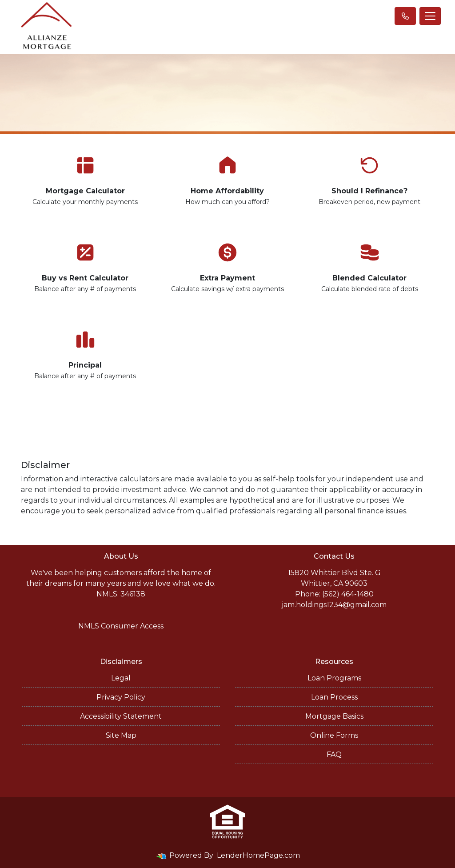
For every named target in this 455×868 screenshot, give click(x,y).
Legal (121, 678)
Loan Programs (334, 678)
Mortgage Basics (334, 716)
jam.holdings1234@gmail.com (334, 605)
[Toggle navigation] (430, 16)
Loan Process (334, 697)
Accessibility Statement (121, 716)
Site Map (121, 735)
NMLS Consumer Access (121, 626)
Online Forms (334, 735)
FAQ (334, 754)
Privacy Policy (121, 697)
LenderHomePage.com (258, 855)
